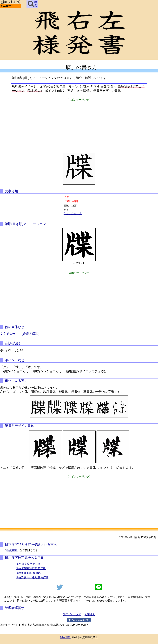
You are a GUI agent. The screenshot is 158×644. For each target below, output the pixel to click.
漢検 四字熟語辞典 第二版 (31, 568)
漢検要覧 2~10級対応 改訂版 (32, 577)
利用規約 (65, 637)
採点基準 (12, 550)
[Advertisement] (79, 124)
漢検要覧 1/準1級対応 (28, 573)
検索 (32, 4)
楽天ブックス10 (72, 614)
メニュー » (7, 6)
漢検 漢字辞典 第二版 (28, 564)
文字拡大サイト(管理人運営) (20, 334)
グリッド (80, 263)
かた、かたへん (73, 213)
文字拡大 (90, 614)
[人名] (67, 197)
